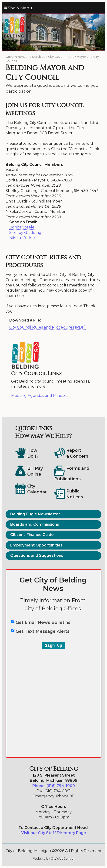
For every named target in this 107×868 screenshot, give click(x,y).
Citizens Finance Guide (32, 535)
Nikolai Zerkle (22, 238)
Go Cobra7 (15, 849)
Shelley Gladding (25, 233)
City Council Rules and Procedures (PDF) (47, 327)
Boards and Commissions (35, 524)
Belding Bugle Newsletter (35, 514)
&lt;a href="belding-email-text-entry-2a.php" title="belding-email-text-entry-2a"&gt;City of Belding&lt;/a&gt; (53, 664)
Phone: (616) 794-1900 (54, 786)
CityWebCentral (62, 859)
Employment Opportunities (36, 545)
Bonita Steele (22, 227)
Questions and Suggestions (37, 555)
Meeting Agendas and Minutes (40, 396)
